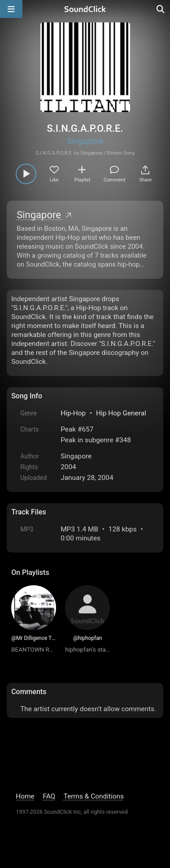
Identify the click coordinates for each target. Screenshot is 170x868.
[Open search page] (161, 9)
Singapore (85, 141)
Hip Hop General (121, 413)
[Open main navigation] (11, 9)
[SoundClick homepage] (85, 9)
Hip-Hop (73, 413)
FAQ (49, 796)
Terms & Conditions (94, 796)
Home (25, 796)
